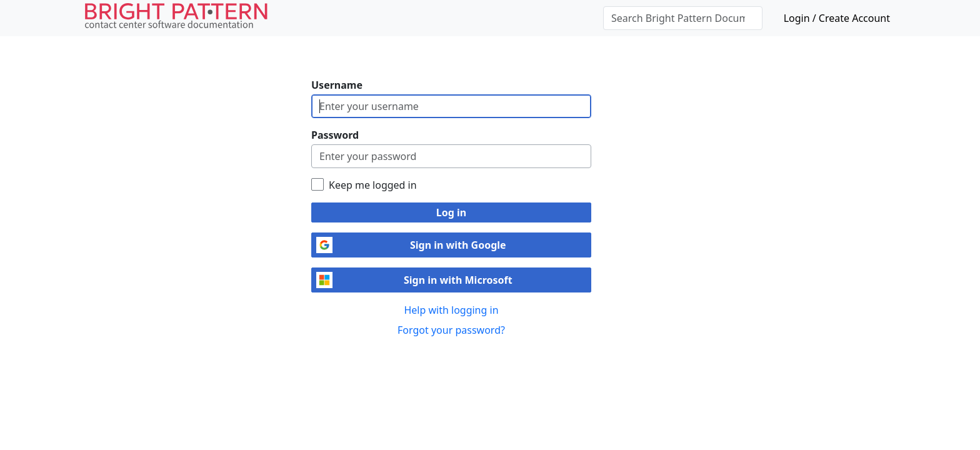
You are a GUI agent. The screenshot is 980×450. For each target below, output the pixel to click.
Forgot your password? (451, 330)
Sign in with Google (458, 245)
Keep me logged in (373, 185)
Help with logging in (451, 310)
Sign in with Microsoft (458, 280)
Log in (451, 212)
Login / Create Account (837, 18)
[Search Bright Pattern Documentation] (683, 18)
